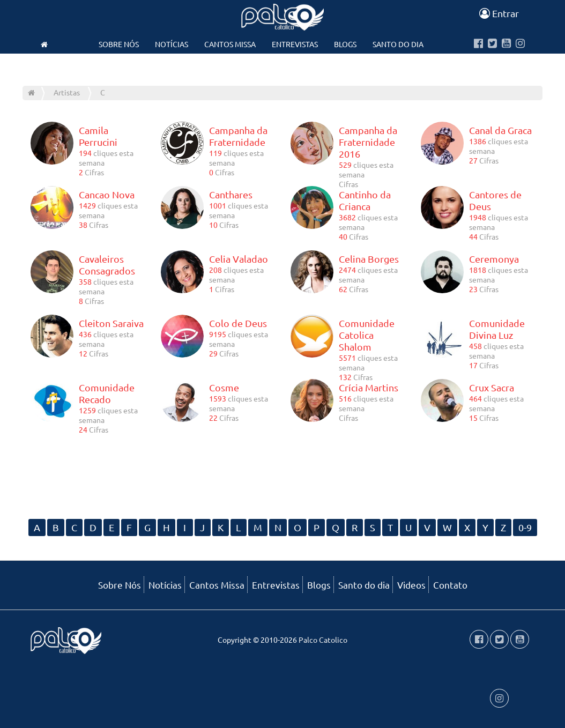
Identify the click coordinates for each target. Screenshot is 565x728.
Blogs (345, 44)
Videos (236, 65)
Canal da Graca (500, 130)
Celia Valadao (239, 259)
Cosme (224, 387)
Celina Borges (369, 259)
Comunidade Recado (107, 393)
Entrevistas (295, 44)
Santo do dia (398, 44)
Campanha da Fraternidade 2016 (368, 142)
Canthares (231, 194)
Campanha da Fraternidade (238, 136)
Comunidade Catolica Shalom (367, 335)
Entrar (499, 13)
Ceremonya (494, 259)
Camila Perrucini (98, 136)
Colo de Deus (238, 323)
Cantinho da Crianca (365, 200)
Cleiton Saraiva (111, 323)
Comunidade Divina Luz (497, 329)
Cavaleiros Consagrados (107, 265)
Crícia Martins (369, 387)
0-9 (525, 527)
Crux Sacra (492, 387)
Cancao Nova (107, 194)
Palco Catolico (323, 640)
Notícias (172, 44)
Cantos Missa (230, 44)
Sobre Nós (119, 44)
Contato (282, 65)
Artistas (67, 92)
